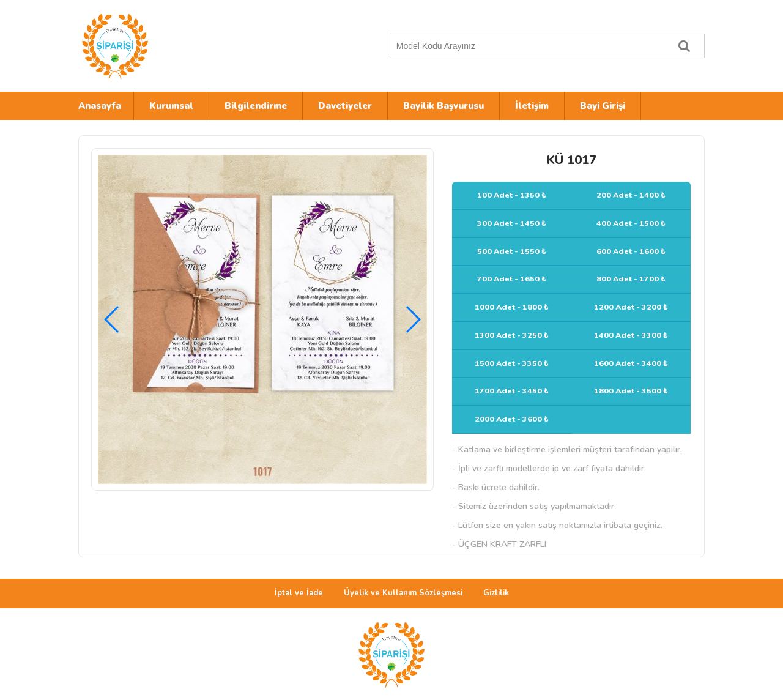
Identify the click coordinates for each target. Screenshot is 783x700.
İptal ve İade (299, 593)
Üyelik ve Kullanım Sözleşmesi (403, 593)
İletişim (532, 106)
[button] (413, 319)
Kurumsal (171, 106)
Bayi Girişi (603, 106)
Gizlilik (496, 593)
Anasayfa (100, 106)
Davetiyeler (345, 106)
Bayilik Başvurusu (443, 106)
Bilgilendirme (256, 106)
